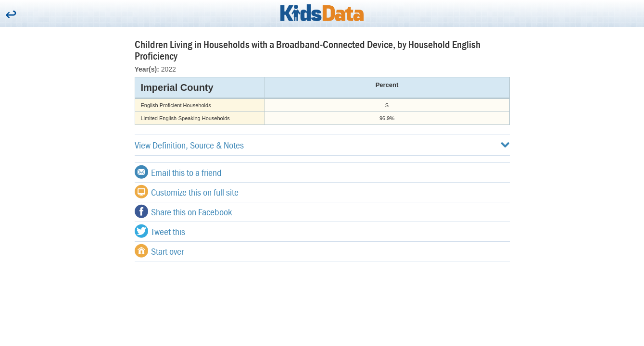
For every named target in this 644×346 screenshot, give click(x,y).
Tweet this (160, 231)
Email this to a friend (178, 172)
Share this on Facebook (183, 211)
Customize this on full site (187, 192)
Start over (159, 251)
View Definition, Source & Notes (322, 145)
